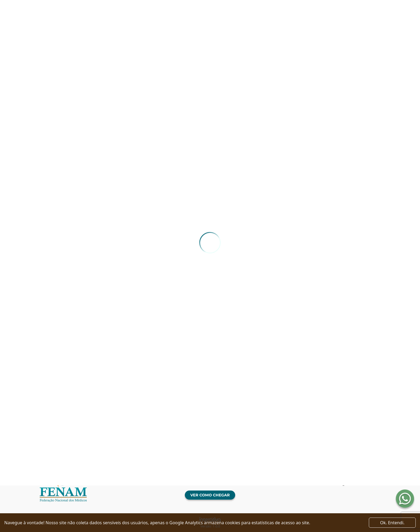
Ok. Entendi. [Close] (392, 523)
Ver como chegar (210, 495)
